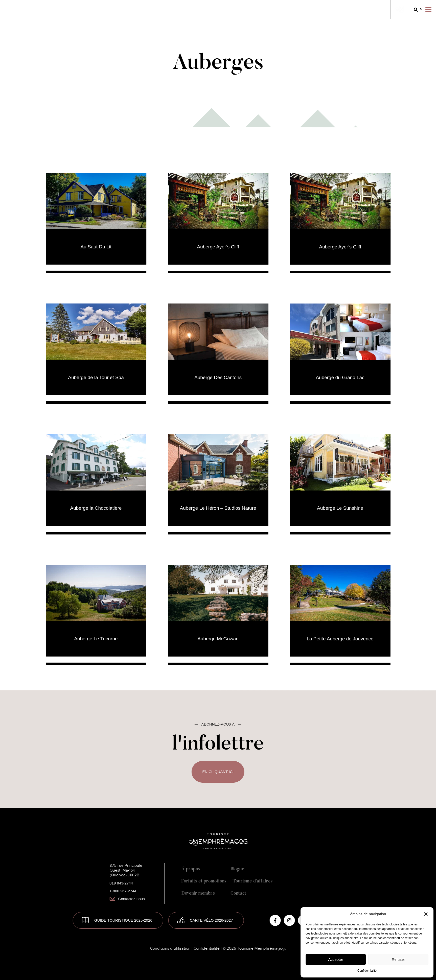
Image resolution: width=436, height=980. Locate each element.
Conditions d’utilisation (171, 949)
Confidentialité (367, 971)
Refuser (398, 959)
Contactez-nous (127, 899)
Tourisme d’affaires (253, 881)
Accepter (336, 959)
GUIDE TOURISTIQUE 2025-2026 (123, 920)
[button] (426, 914)
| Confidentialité (206, 949)
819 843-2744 (121, 883)
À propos (191, 869)
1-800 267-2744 (123, 891)
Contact (238, 894)
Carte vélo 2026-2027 (211, 920)
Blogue (237, 869)
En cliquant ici (218, 772)
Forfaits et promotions (204, 881)
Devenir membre (198, 894)
